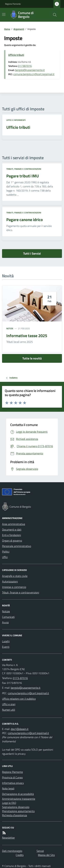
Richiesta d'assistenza (15, 815)
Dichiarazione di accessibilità (18, 794)
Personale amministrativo (17, 546)
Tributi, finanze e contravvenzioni (24, 169)
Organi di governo (12, 541)
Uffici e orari (9, 704)
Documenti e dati (12, 529)
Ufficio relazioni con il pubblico (19, 699)
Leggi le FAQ (9, 803)
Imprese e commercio (14, 587)
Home (7, 29)
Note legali (8, 788)
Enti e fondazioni (12, 535)
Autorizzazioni (10, 581)
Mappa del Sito (46, 855)
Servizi (40, 851)
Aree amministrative (14, 524)
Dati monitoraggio (12, 851)
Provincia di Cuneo (12, 777)
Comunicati (8, 617)
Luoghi (6, 641)
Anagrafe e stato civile (15, 576)
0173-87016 (20, 678)
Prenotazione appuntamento (18, 811)
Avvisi (5, 622)
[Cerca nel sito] (53, 15)
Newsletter (8, 838)
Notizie (10, 329)
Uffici (5, 557)
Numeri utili (9, 710)
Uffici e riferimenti (16, 120)
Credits (20, 855)
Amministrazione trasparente (19, 799)
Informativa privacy (13, 783)
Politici (6, 552)
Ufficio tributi (16, 55)
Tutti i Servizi (32, 253)
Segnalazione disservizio (16, 807)
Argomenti (19, 29)
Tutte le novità (32, 358)
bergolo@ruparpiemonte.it (30, 70)
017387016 (25, 66)
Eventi (6, 647)
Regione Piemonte (13, 4)
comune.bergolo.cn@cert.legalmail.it (34, 74)
